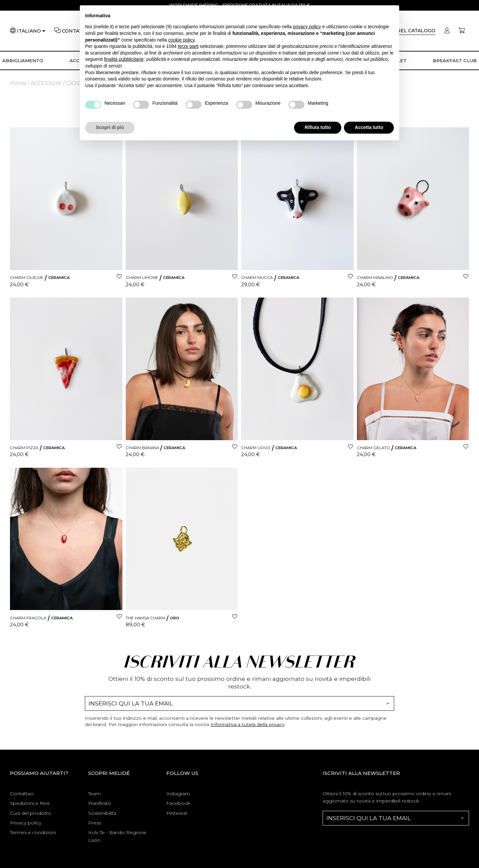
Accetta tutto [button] (369, 127)
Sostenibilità (102, 813)
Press (95, 823)
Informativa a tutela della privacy (247, 724)
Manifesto (100, 803)
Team (94, 794)
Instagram (178, 794)
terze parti (188, 46)
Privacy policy (26, 823)
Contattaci (22, 794)
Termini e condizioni (33, 832)
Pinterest (177, 813)
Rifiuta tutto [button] (318, 127)
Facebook (178, 803)
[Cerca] (407, 31)
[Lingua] (31, 31)
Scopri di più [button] (110, 127)
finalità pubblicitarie (124, 59)
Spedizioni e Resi (30, 803)
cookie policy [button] (181, 40)
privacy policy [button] (307, 27)
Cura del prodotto (31, 813)
